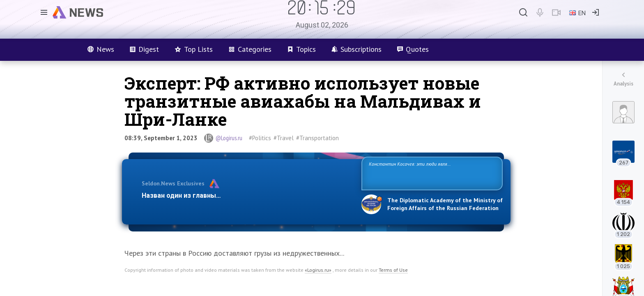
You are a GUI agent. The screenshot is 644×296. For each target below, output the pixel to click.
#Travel (284, 138)
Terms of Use (393, 270)
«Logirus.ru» (318, 270)
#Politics (260, 138)
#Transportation (317, 138)
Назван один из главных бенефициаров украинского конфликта (245, 195)
